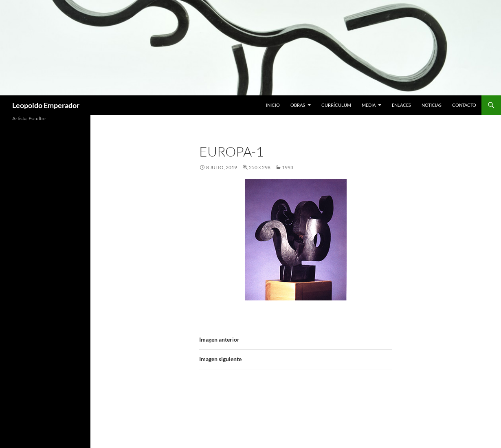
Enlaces (401, 105)
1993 (288, 167)
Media (369, 105)
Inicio (273, 105)
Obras (298, 105)
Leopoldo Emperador (46, 105)
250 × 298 (260, 167)
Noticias (432, 105)
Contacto (464, 105)
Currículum (336, 105)
